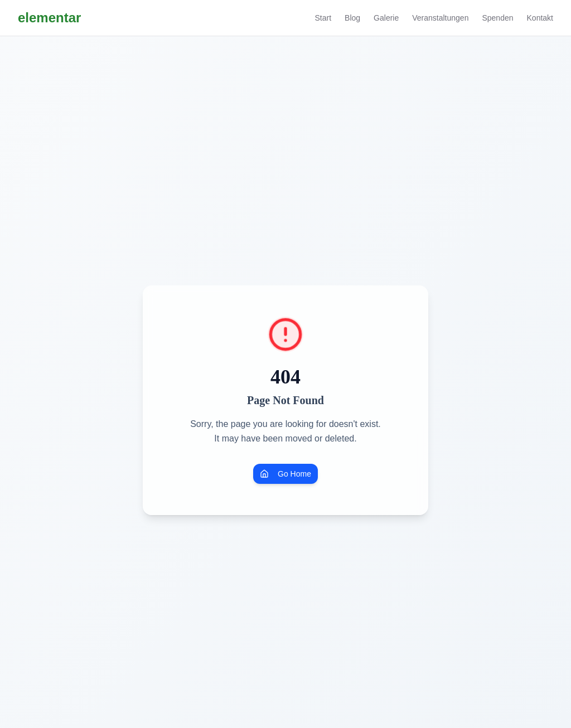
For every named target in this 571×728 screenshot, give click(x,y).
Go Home (285, 474)
